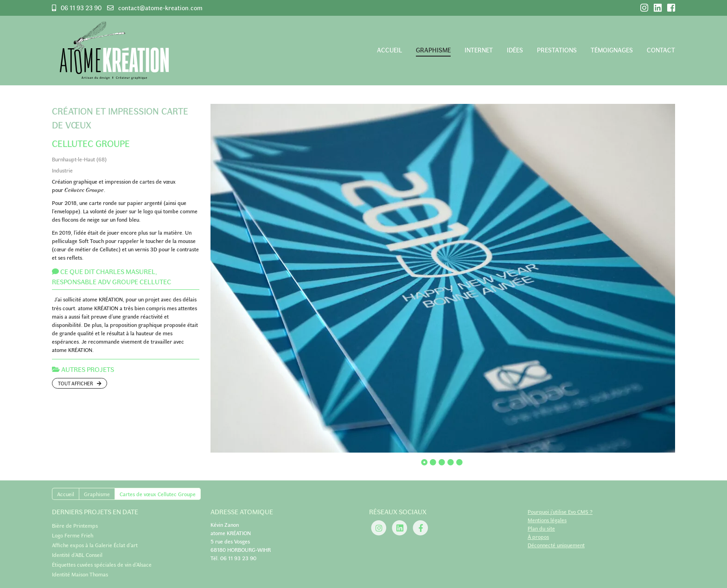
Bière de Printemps (75, 525)
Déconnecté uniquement (556, 545)
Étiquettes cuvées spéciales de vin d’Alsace (102, 564)
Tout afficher (80, 383)
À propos (538, 537)
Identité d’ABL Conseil (77, 555)
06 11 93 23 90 (81, 8)
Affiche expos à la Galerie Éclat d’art (95, 545)
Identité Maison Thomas (80, 574)
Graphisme (433, 50)
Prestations (557, 50)
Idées (515, 50)
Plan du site (541, 528)
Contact (661, 50)
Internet (479, 50)
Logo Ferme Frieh (73, 535)
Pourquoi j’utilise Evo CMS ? (560, 511)
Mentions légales (547, 520)
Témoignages (612, 50)
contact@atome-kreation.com (160, 8)
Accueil (389, 50)
